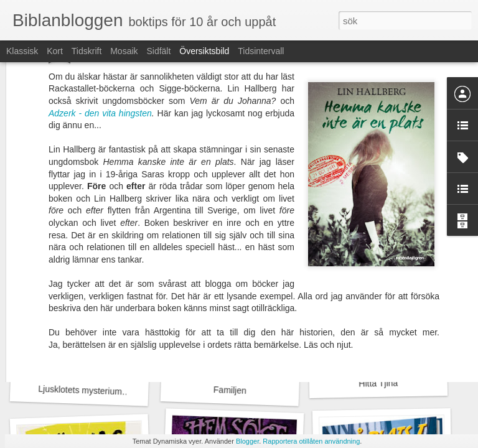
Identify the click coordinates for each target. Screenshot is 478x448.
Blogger (247, 441)
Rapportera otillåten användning (311, 441)
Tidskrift (87, 51)
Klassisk (22, 51)
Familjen (230, 390)
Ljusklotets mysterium (80, 390)
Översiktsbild (204, 51)
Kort (55, 51)
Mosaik (124, 51)
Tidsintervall (261, 51)
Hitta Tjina (378, 383)
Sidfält (158, 51)
